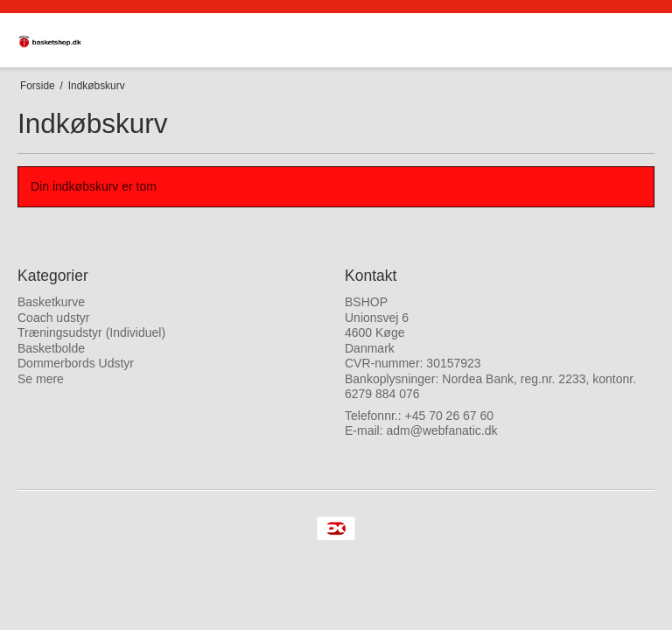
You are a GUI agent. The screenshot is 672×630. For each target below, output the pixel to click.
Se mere (41, 379)
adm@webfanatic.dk (441, 430)
